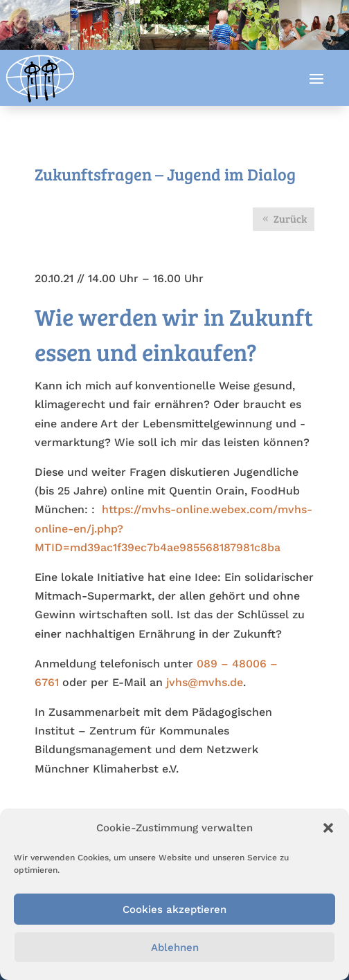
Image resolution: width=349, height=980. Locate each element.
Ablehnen (175, 947)
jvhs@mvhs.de (205, 682)
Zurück (290, 219)
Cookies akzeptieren (174, 909)
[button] (328, 828)
